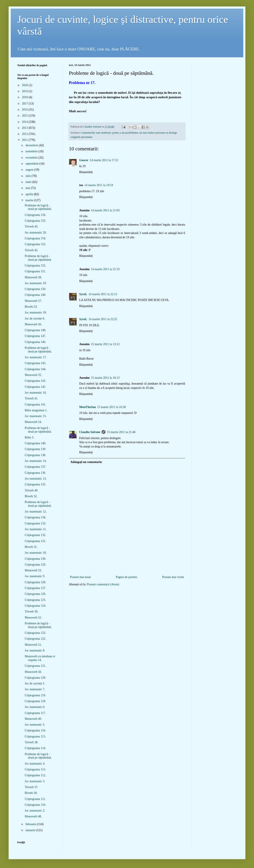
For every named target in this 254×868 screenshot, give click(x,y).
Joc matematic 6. (35, 707)
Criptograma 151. (35, 271)
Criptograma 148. (35, 330)
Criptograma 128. (35, 582)
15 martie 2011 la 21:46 (121, 432)
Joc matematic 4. (35, 764)
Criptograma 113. (35, 769)
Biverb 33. (31, 307)
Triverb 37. (32, 787)
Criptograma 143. (35, 381)
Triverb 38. (32, 742)
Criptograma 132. (35, 535)
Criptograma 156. (35, 215)
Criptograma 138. (35, 455)
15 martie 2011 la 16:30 (111, 407)
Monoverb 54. (33, 422)
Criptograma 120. (35, 678)
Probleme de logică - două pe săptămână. (38, 207)
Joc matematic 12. (36, 512)
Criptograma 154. (35, 238)
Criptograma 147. (35, 336)
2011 (25, 140)
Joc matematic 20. (36, 233)
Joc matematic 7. (35, 689)
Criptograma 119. (35, 695)
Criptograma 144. (35, 369)
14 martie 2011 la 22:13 (103, 294)
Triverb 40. (32, 490)
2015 (25, 116)
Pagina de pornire (126, 577)
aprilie (30, 194)
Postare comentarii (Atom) (103, 584)
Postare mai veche (173, 577)
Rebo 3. (29, 437)
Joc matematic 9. (35, 576)
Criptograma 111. (35, 799)
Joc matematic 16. (36, 393)
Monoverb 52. (33, 618)
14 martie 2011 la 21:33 (105, 269)
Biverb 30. (31, 793)
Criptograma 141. (35, 404)
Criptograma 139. (35, 449)
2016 (25, 110)
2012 (25, 134)
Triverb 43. (32, 227)
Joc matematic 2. (35, 811)
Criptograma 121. (35, 666)
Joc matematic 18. (36, 312)
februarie (31, 824)
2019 (25, 91)
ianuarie (31, 830)
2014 (25, 122)
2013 (25, 128)
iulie (28, 176)
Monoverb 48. (33, 816)
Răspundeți (86, 172)
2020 (25, 85)
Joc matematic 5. (35, 725)
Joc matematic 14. (36, 461)
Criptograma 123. (35, 633)
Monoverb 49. (33, 719)
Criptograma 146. (35, 342)
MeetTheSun (88, 407)
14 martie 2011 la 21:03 (105, 210)
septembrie (32, 164)
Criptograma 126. (35, 594)
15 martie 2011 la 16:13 (105, 378)
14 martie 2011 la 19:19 (99, 185)
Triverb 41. (32, 398)
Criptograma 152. (35, 266)
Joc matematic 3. (35, 781)
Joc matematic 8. (35, 651)
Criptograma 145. (35, 363)
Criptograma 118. (35, 701)
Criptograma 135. (35, 484)
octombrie (32, 158)
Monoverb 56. (33, 324)
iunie (29, 182)
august (30, 170)
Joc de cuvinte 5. (35, 683)
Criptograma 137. (35, 467)
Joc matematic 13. (36, 479)
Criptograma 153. (35, 244)
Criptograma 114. (35, 748)
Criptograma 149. (35, 295)
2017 (25, 104)
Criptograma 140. (35, 443)
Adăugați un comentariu (86, 462)
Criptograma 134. (35, 517)
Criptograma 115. (35, 736)
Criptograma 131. (35, 541)
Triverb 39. (32, 612)
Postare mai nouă (80, 577)
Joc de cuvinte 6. (35, 319)
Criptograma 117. (35, 713)
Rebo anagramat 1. (36, 410)
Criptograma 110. (35, 805)
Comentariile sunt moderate (96, 133)
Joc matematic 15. (36, 416)
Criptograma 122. (35, 639)
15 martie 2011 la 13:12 (105, 344)
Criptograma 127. (35, 588)
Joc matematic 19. (36, 283)
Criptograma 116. (35, 730)
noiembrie (32, 151)
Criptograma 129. (35, 565)
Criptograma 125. (35, 600)
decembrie (32, 145)
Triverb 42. (32, 250)
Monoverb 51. (33, 645)
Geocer (84, 160)
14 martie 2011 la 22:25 (103, 319)
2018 (25, 97)
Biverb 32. (31, 496)
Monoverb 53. (33, 570)
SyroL (83, 294)
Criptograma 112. (35, 775)
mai (28, 188)
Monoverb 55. (33, 375)
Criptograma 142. (35, 387)
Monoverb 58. (33, 277)
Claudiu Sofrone (90, 432)
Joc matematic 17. (36, 357)
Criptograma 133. (35, 523)
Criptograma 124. (35, 606)
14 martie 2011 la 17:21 (104, 160)
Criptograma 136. (35, 473)
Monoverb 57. (33, 301)
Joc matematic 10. (36, 553)
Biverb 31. (31, 547)
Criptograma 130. (35, 559)
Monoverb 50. (33, 672)
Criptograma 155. (35, 221)
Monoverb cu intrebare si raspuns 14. (40, 658)
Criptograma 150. (35, 289)
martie (30, 200)
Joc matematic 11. (36, 529)
